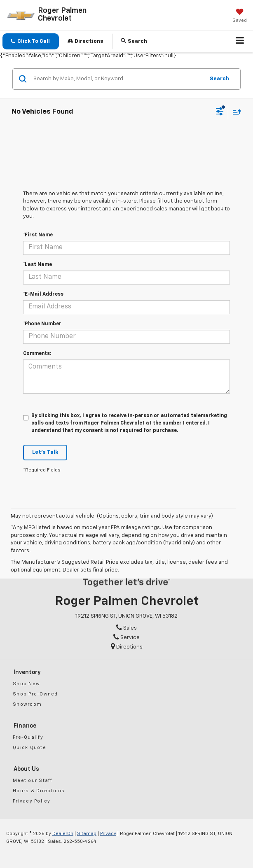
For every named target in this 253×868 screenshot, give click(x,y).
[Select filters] (220, 112)
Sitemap (87, 834)
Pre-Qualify (28, 737)
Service (126, 638)
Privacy (108, 834)
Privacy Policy (32, 801)
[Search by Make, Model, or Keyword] (118, 79)
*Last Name (37, 265)
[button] (31, 41)
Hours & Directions (39, 791)
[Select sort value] (235, 112)
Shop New (26, 684)
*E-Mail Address (43, 294)
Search (219, 79)
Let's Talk (45, 452)
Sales (126, 628)
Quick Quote (29, 748)
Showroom (27, 704)
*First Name (38, 235)
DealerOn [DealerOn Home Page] (63, 834)
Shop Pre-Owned (35, 694)
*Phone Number (42, 324)
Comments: (37, 354)
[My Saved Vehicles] (240, 16)
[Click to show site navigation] (240, 42)
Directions (86, 41)
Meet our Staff (33, 780)
